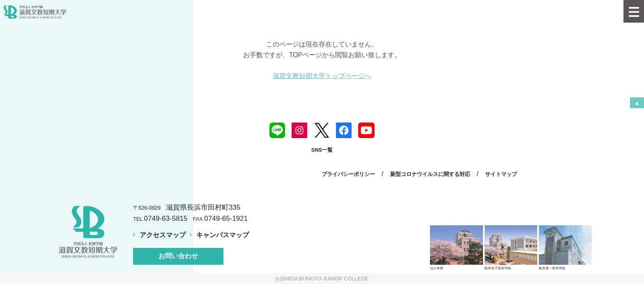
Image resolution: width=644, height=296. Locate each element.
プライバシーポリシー (348, 174)
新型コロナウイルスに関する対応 (430, 174)
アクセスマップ (163, 235)
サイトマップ (501, 174)
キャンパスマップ (223, 235)
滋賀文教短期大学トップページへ (322, 76)
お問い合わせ (178, 256)
